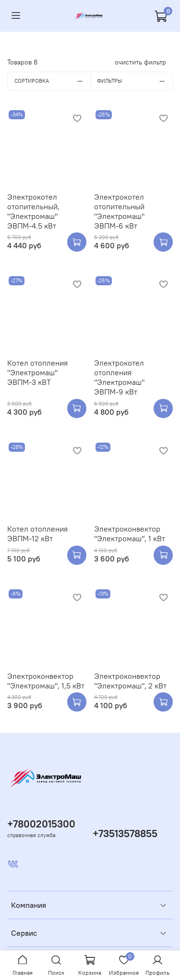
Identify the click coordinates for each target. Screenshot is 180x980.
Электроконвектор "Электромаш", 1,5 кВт (46, 681)
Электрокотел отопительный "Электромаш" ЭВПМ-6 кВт (119, 211)
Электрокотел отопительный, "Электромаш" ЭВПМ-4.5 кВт (33, 211)
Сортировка (52, 81)
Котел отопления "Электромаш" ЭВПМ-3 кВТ (37, 372)
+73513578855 (125, 834)
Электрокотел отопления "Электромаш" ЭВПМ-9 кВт (119, 377)
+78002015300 (41, 824)
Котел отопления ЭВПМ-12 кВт (37, 534)
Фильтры (135, 81)
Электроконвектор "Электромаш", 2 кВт (130, 681)
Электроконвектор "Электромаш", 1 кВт (130, 534)
